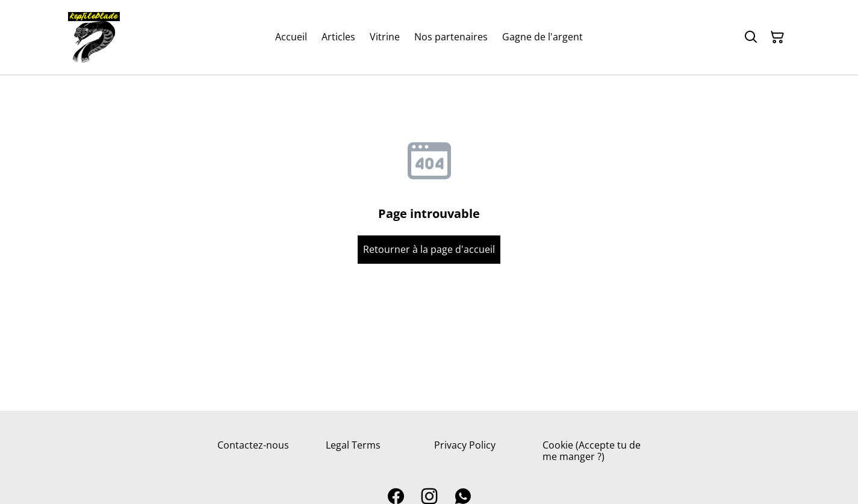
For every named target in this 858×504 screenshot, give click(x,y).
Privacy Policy (465, 445)
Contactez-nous (253, 445)
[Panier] (777, 37)
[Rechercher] (751, 37)
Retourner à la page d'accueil (429, 249)
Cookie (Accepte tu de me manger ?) (592, 451)
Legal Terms (353, 445)
